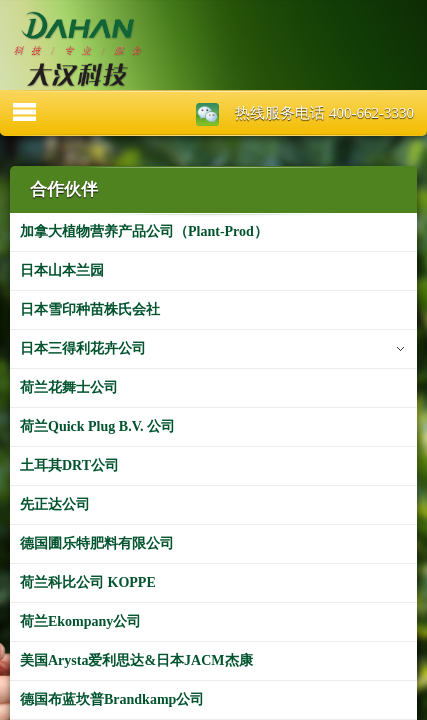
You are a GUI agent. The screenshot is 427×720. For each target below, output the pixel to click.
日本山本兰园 (62, 270)
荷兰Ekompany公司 (80, 621)
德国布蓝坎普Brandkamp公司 (112, 699)
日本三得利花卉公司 (83, 348)
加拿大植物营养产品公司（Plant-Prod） (144, 231)
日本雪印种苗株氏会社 (90, 309)
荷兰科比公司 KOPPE (88, 582)
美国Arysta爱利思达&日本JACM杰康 (136, 660)
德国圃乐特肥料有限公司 (97, 543)
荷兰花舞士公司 (69, 387)
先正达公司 (55, 504)
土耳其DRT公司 (69, 465)
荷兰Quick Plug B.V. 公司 (97, 426)
